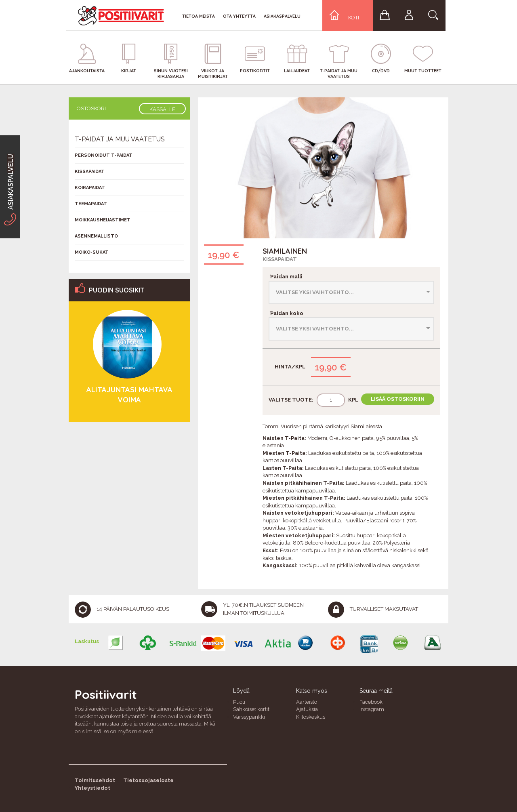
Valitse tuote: (291, 400)
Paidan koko (286, 313)
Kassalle (162, 109)
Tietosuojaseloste (148, 780)
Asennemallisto (96, 236)
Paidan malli (286, 277)
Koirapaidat (90, 188)
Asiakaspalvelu (282, 16)
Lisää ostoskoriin (398, 399)
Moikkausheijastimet (103, 220)
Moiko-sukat (92, 252)
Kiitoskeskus (311, 717)
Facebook (371, 702)
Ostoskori (91, 108)
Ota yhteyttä (239, 16)
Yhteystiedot (92, 788)
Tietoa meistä (199, 16)
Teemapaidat (91, 204)
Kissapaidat (280, 259)
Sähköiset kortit (251, 709)
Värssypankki (249, 717)
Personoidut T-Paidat (104, 155)
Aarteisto (307, 702)
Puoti (239, 702)
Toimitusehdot (95, 780)
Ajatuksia (307, 709)
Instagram (372, 709)
